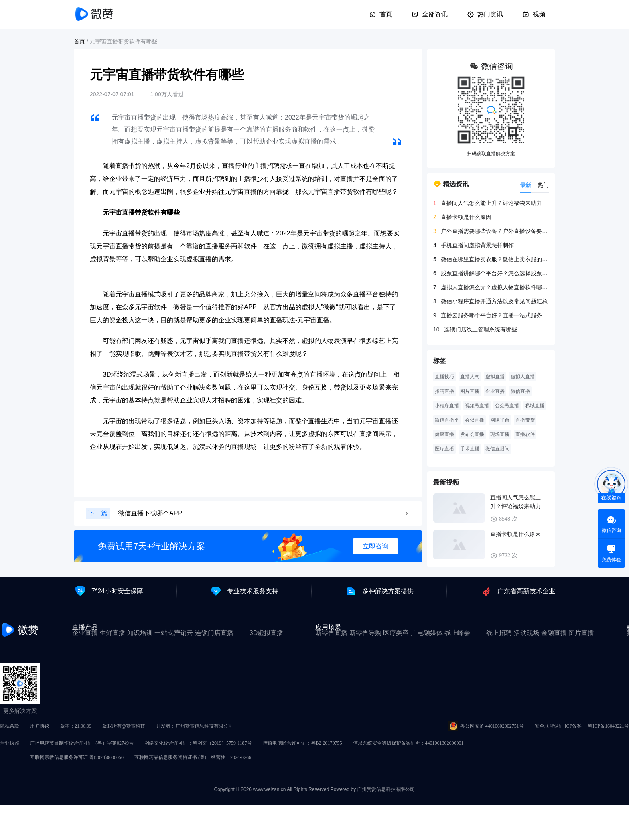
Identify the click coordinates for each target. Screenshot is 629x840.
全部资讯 (430, 14)
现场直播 (500, 434)
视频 (534, 14)
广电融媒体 (427, 633)
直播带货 (525, 420)
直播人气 (470, 377)
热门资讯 (485, 14)
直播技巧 (444, 377)
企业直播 (495, 391)
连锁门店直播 (214, 633)
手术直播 (470, 449)
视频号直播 (477, 406)
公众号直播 (507, 406)
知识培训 (140, 633)
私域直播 (535, 406)
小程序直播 (447, 406)
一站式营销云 (174, 633)
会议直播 (475, 420)
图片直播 (470, 391)
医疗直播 (444, 449)
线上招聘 (499, 633)
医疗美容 (396, 633)
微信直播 (520, 391)
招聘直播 (444, 391)
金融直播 (554, 633)
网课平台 (500, 420)
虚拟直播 (495, 377)
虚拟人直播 (523, 377)
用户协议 (40, 726)
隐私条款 (10, 726)
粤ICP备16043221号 (608, 726)
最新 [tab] (526, 185)
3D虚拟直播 (266, 633)
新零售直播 (331, 633)
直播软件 (525, 434)
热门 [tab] (543, 185)
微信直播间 (497, 449)
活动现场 (527, 633)
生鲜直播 (112, 633)
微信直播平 (447, 420)
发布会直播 (472, 434)
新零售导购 (365, 633)
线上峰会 (457, 633)
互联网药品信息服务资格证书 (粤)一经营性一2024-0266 (193, 757)
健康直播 (444, 434)
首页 (381, 14)
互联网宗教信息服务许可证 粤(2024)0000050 (77, 757)
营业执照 (10, 743)
